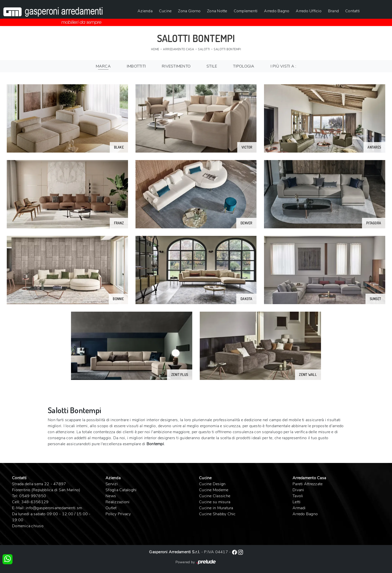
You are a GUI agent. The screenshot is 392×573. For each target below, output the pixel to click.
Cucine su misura (215, 502)
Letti (296, 502)
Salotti (204, 49)
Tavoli (298, 496)
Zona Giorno (189, 11)
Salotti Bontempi (227, 49)
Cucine (165, 11)
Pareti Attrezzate (307, 484)
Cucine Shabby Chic (217, 514)
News (111, 496)
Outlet (111, 508)
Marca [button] (103, 66)
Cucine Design (212, 484)
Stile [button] (212, 66)
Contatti (352, 11)
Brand (333, 11)
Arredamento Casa (178, 49)
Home (155, 49)
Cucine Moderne (214, 490)
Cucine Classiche (215, 496)
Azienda (145, 11)
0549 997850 (33, 496)
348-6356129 (35, 502)
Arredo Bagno (277, 11)
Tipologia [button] (244, 66)
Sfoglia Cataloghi (121, 490)
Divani (298, 490)
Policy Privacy (118, 514)
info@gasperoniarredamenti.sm (54, 508)
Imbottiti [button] (136, 66)
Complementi (246, 11)
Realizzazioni (117, 502)
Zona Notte (217, 11)
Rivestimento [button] (176, 66)
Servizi (112, 484)
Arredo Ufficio (309, 11)
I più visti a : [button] (283, 66)
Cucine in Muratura (216, 508)
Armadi (299, 508)
